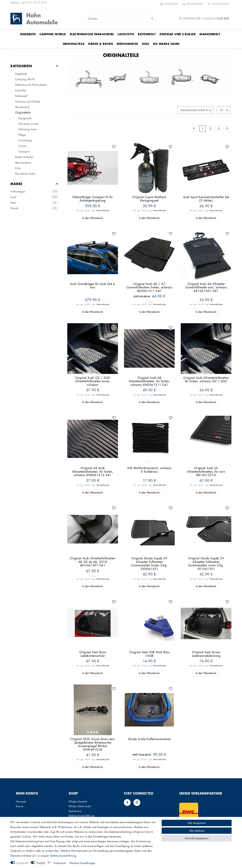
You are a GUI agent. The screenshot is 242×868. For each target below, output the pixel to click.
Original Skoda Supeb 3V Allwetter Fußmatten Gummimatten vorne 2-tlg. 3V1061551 (206, 564)
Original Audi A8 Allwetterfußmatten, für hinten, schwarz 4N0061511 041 (149, 381)
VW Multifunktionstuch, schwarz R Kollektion (149, 470)
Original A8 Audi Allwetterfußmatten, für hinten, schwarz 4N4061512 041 (93, 472)
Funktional (60, 863)
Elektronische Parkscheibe (92, 34)
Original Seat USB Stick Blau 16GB (149, 654)
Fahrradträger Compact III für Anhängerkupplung (93, 199)
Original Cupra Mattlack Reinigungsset (149, 199)
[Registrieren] (193, 4)
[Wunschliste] (217, 4)
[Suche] (152, 19)
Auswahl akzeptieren (197, 838)
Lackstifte (126, 34)
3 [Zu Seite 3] (219, 128)
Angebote (28, 34)
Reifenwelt (147, 34)
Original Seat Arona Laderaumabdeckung (206, 654)
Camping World (53, 34)
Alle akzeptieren (197, 823)
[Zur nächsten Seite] (227, 128)
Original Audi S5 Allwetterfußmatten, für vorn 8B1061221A (206, 472)
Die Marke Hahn (166, 44)
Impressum (75, 811)
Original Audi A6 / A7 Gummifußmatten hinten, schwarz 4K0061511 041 (149, 287)
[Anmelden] (169, 4)
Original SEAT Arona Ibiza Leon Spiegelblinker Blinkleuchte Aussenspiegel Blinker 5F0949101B (93, 744)
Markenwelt (210, 34)
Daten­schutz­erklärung (82, 816)
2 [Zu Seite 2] (211, 128)
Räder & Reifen (101, 44)
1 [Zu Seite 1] (203, 128)
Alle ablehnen (197, 831)
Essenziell (22, 863)
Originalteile (74, 44)
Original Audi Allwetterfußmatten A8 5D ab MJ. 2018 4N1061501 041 (93, 562)
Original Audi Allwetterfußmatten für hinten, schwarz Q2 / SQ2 (206, 380)
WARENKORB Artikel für (204, 18)
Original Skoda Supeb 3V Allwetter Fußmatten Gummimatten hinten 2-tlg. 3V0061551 (149, 564)
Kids (146, 44)
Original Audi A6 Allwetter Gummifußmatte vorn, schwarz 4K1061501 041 (206, 287)
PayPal (41, 863)
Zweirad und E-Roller (178, 34)
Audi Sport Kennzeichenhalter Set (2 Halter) (206, 199)
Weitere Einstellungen (82, 863)
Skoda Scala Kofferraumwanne (149, 739)
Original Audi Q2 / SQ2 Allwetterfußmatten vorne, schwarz (93, 381)
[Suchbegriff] (121, 19)
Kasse (20, 806)
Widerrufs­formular (80, 806)
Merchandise (127, 44)
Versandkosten (103, 210)
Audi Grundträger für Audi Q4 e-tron (93, 286)
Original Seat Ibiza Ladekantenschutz (93, 654)
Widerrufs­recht (78, 801)
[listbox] (93, 168)
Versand (21, 801)
